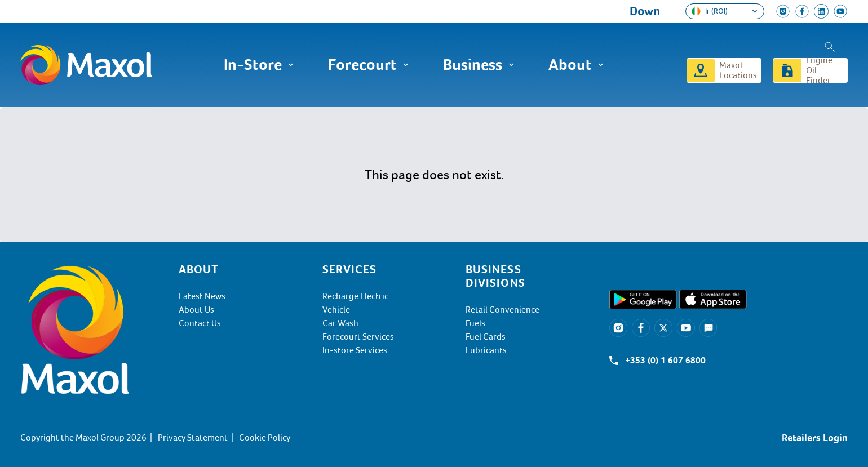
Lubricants (486, 350)
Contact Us (200, 323)
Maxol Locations (738, 70)
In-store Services (355, 350)
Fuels (475, 323)
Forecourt (369, 65)
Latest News (202, 296)
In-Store (259, 65)
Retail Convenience (502, 310)
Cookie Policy (265, 438)
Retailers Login (815, 438)
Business (479, 65)
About (576, 65)
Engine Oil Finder (819, 70)
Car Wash (340, 323)
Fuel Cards (486, 337)
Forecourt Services (358, 337)
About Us (196, 310)
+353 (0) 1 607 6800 (665, 361)
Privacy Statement (193, 438)
